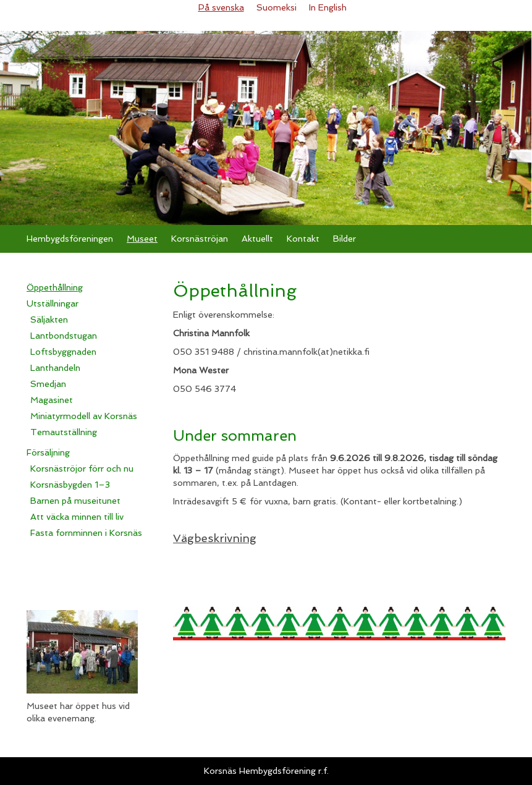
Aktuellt (257, 239)
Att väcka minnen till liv (77, 517)
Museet (142, 239)
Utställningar (53, 303)
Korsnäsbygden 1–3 (70, 485)
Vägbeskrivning (215, 538)
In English (328, 7)
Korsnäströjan (200, 239)
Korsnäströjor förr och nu (82, 469)
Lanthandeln (55, 368)
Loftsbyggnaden (63, 352)
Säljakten (49, 320)
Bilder (344, 239)
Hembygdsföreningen (70, 239)
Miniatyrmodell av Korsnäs (84, 416)
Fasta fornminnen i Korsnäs (86, 533)
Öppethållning (55, 287)
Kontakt (303, 239)
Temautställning (64, 432)
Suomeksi (277, 7)
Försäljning (48, 452)
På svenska (221, 7)
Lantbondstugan (64, 336)
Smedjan (48, 384)
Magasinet (52, 400)
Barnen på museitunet (75, 501)
